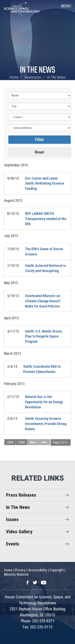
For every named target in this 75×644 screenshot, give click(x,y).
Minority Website (16, 574)
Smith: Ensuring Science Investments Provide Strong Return (46, 424)
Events (13, 544)
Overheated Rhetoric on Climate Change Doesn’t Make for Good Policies (43, 301)
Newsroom (33, 77)
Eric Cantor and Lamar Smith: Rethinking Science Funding (44, 183)
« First (10, 442)
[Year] (39, 106)
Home (14, 77)
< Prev (21, 442)
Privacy (20, 570)
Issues (12, 519)
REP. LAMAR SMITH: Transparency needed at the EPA (46, 219)
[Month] (39, 95)
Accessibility (38, 570)
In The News (37, 70)
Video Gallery (19, 532)
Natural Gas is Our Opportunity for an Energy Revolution (44, 402)
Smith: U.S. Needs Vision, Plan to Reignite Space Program (44, 336)
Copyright (57, 570)
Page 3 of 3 (61, 442)
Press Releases (21, 495)
